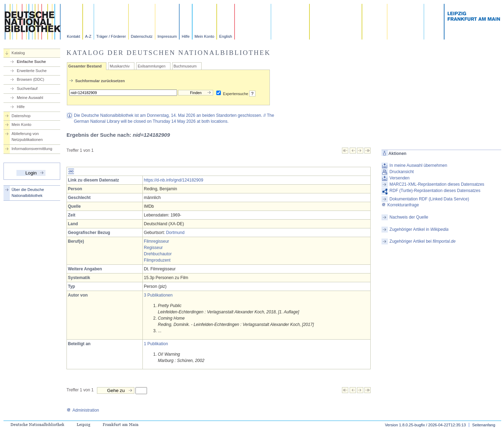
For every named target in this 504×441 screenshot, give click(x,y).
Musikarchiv (120, 66)
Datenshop (21, 116)
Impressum (167, 36)
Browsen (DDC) (30, 79)
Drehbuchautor (158, 254)
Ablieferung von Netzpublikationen (27, 137)
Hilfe (185, 36)
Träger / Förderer (111, 36)
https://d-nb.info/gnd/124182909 (173, 180)
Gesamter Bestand (85, 66)
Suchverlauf (27, 88)
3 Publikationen (158, 295)
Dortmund (175, 233)
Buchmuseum (185, 66)
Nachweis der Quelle (409, 217)
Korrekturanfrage (400, 205)
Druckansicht (402, 172)
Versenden (400, 178)
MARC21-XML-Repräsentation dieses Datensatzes (437, 184)
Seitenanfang (484, 425)
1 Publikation (156, 344)
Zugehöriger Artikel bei (423, 241)
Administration (83, 410)
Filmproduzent (157, 260)
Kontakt (73, 36)
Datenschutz (142, 36)
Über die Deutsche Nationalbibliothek (28, 193)
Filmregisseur (156, 241)
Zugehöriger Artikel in (419, 229)
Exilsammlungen (151, 66)
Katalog (18, 53)
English (226, 36)
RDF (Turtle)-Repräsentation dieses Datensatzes (435, 191)
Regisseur (153, 248)
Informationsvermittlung (32, 149)
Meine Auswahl (30, 98)
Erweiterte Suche (32, 71)
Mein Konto (205, 36)
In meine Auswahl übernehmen (418, 165)
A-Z (88, 36)
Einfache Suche (31, 62)
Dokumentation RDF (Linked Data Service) (429, 199)
